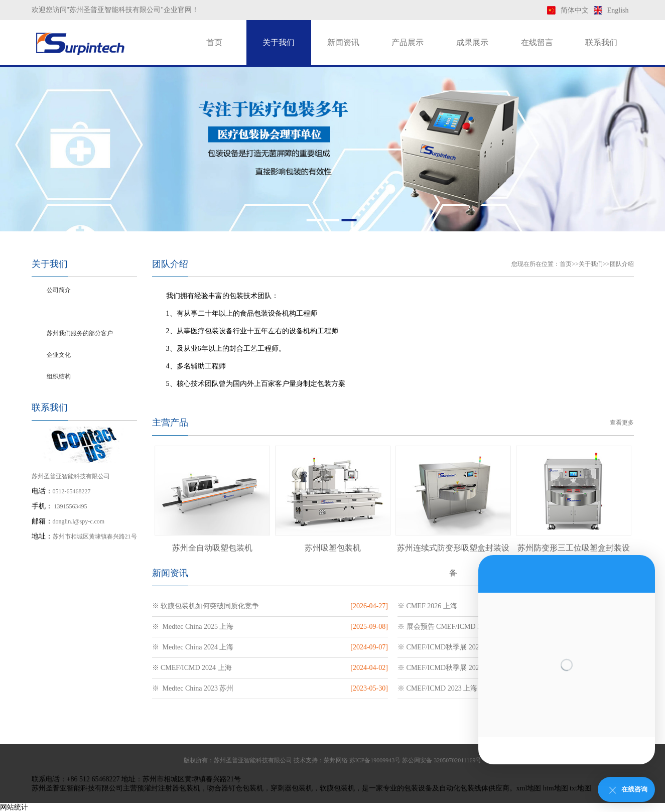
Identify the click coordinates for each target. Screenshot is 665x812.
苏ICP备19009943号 (375, 760)
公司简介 (59, 290)
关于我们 (279, 42)
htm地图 (556, 788)
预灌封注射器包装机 (169, 788)
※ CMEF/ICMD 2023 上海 (437, 688)
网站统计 (14, 807)
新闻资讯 (343, 42)
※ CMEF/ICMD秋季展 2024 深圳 (448, 647)
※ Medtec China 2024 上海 (193, 647)
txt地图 (580, 788)
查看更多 (622, 423)
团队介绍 (59, 312)
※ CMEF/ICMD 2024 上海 (192, 668)
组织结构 (59, 376)
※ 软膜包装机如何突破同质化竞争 (206, 606)
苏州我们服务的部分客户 (80, 333)
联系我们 (601, 42)
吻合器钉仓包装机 (235, 788)
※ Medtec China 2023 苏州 (193, 688)
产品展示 (408, 42)
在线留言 (537, 42)
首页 (214, 42)
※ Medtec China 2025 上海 (193, 627)
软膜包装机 (337, 788)
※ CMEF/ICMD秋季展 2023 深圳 (448, 668)
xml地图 (529, 788)
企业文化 (59, 355)
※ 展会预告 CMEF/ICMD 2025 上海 (452, 627)
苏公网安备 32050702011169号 (442, 760)
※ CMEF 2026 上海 (427, 606)
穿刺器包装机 (292, 788)
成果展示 (472, 42)
